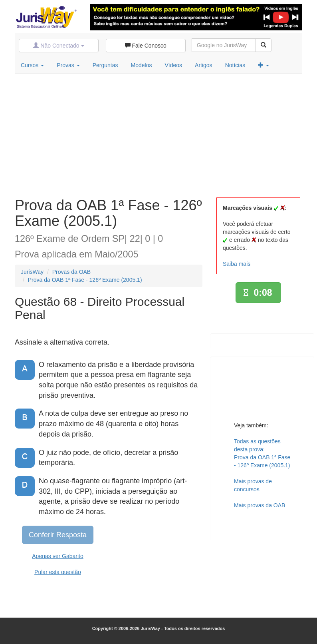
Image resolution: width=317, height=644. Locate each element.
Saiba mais (237, 264)
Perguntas (105, 65)
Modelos (142, 65)
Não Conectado (58, 46)
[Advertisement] (158, 134)
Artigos (204, 65)
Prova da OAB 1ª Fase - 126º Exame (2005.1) (85, 280)
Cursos (32, 65)
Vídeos (173, 65)
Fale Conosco (146, 46)
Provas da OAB (72, 272)
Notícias (235, 65)
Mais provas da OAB (260, 505)
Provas (68, 65)
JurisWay (32, 272)
